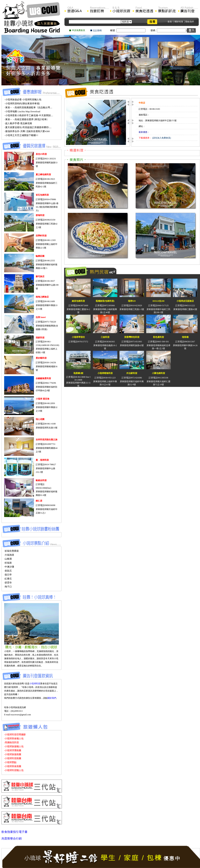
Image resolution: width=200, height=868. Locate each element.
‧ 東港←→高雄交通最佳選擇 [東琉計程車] (26, 119)
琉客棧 (185, 337)
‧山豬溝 (8, 559)
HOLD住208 (158, 301)
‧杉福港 (8, 563)
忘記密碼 (97, 30)
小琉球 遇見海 (43, 399)
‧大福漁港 (9, 555)
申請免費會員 (79, 30)
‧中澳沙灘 (9, 567)
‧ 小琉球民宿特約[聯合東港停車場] (22, 103)
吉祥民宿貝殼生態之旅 (47, 440)
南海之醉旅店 (42, 297)
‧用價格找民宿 (11, 742)
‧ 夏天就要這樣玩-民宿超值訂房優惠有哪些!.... (28, 127)
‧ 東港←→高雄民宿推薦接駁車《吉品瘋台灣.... (28, 107)
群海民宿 (40, 215)
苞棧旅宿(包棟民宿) (105, 301)
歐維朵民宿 (41, 480)
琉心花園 (40, 419)
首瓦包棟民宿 (42, 195)
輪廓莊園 (40, 256)
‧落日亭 (8, 575)
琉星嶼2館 (78, 373)
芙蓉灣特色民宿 (132, 337)
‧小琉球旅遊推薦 (13, 754)
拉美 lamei (41, 317)
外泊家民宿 (132, 373)
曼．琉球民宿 (42, 460)
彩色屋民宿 (158, 337)
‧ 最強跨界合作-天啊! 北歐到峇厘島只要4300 (27, 131)
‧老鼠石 (8, 571)
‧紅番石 (8, 579)
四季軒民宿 (41, 236)
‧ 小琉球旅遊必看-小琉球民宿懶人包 (23, 100)
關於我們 (52, 698)
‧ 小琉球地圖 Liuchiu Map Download (22, 111)
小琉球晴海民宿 (105, 373)
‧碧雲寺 (8, 583)
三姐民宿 (105, 337)
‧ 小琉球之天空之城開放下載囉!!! (21, 135)
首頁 (170, 22)
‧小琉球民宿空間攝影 (15, 735)
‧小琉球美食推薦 (13, 766)
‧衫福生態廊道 (11, 551)
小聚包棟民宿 (158, 373)
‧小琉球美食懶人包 (14, 739)
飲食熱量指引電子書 (14, 832)
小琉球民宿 (35, 684)
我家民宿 (40, 338)
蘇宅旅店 (40, 276)
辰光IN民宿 (41, 154)
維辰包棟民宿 (78, 301)
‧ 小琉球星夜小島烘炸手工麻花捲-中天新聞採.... (29, 115)
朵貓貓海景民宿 (43, 378)
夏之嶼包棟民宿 (43, 175)
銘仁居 (39, 501)
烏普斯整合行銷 (12, 838)
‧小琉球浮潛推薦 (13, 750)
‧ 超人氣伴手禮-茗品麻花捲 (18, 123)
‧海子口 (8, 587)
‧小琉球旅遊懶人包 (14, 746)
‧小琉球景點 (10, 762)
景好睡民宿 (41, 358)
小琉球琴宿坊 (78, 337)
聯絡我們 (190, 22)
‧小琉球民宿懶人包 (14, 770)
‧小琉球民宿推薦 (13, 758)
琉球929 (132, 301)
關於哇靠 (179, 22)
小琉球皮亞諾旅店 (185, 301)
